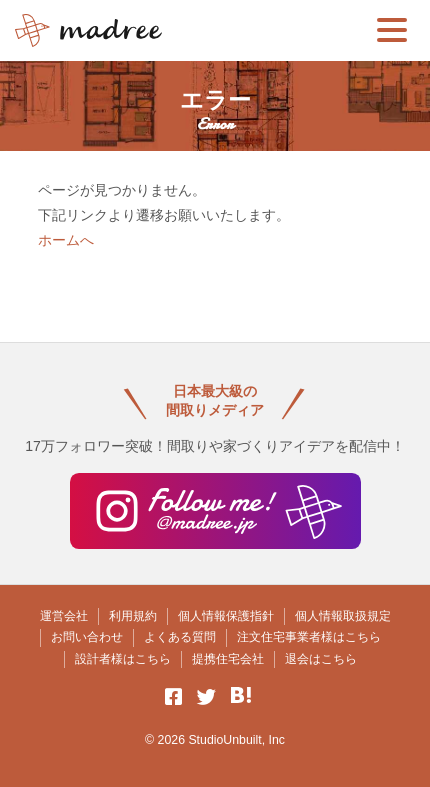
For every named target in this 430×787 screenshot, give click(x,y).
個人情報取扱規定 (343, 616)
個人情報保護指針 (226, 616)
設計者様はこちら (123, 659)
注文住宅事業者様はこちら (309, 637)
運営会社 (64, 616)
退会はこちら (321, 659)
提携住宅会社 (228, 659)
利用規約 (133, 616)
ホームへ (66, 240)
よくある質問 (180, 637)
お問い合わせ (87, 637)
